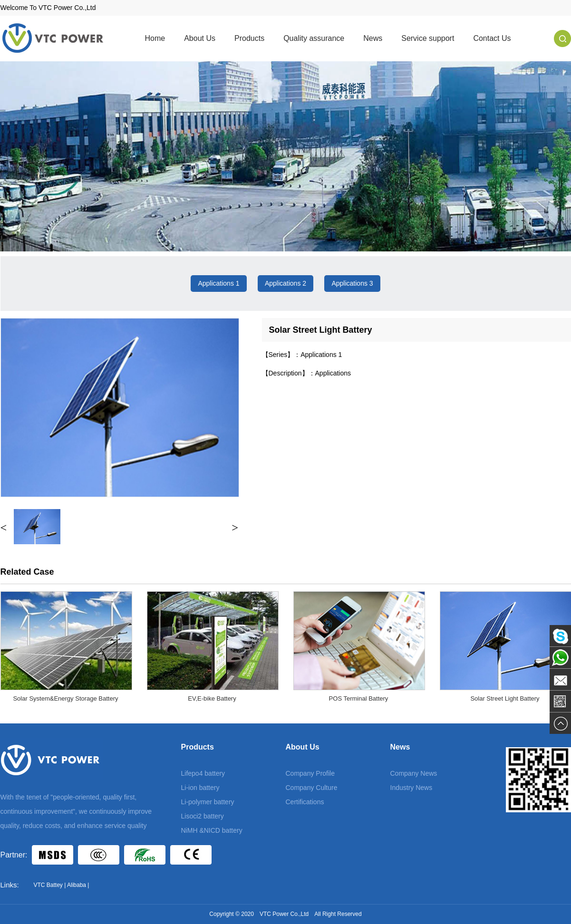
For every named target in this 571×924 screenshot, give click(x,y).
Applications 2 (285, 283)
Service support (428, 38)
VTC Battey (48, 885)
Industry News (411, 788)
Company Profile (310, 773)
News (373, 38)
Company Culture (312, 788)
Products (249, 38)
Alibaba (77, 885)
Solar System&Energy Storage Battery (65, 698)
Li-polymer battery (208, 802)
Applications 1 (218, 283)
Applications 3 (352, 283)
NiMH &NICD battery (212, 830)
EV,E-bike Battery (212, 698)
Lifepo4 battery (203, 773)
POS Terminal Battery (359, 698)
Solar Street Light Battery (505, 698)
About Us (200, 38)
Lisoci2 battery (203, 816)
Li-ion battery (200, 788)
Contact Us (492, 38)
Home (155, 38)
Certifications (305, 802)
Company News (414, 773)
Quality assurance (314, 38)
